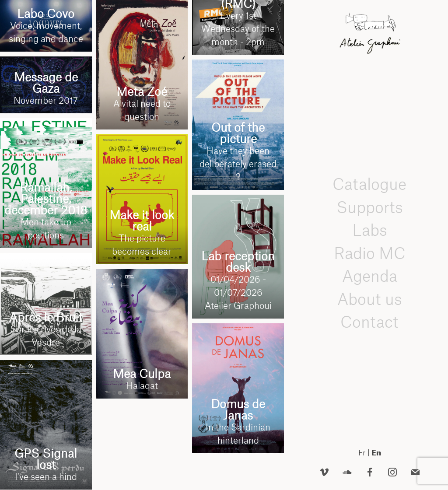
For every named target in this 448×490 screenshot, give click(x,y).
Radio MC (370, 253)
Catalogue (369, 184)
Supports (370, 207)
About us (370, 299)
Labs (370, 230)
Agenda (370, 276)
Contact (369, 322)
